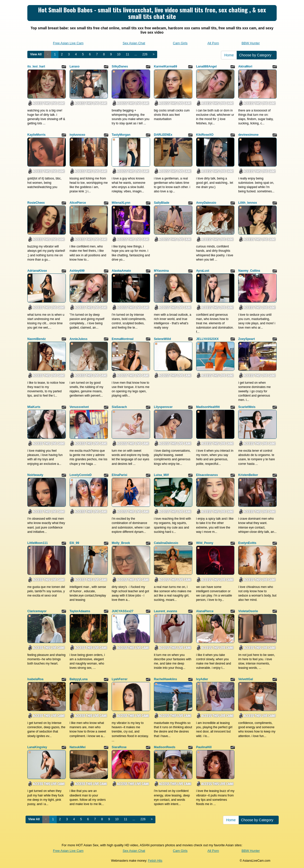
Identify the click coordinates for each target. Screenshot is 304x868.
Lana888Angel (206, 66)
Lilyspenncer (163, 407)
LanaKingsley (37, 747)
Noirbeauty (35, 475)
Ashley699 (77, 271)
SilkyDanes (120, 66)
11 (127, 54)
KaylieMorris (36, 135)
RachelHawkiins (165, 679)
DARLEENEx (163, 135)
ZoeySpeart (246, 339)
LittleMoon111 (38, 543)
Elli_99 (74, 543)
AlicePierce (78, 203)
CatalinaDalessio (166, 543)
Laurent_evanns (166, 611)
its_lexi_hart (36, 66)
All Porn (213, 43)
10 (119, 54)
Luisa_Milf (161, 475)
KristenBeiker (248, 475)
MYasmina (161, 271)
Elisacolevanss (207, 475)
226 (145, 54)
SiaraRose (119, 747)
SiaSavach (119, 407)
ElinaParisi (119, 475)
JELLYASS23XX (207, 339)
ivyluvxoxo (77, 135)
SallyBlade (162, 203)
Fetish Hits (155, 861)
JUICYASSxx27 (123, 611)
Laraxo (75, 66)
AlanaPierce (205, 611)
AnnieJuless (79, 339)
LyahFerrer (119, 679)
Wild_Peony (205, 543)
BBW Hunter (251, 43)
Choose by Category (257, 55)
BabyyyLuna (79, 679)
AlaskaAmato (121, 271)
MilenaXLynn (121, 203)
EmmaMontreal (123, 339)
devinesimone (248, 135)
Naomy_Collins (249, 271)
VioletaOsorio (248, 611)
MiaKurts (34, 407)
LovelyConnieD (81, 475)
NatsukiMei (78, 747)
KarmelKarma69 (165, 66)
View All (36, 54)
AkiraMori (245, 66)
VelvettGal (246, 679)
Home (229, 55)
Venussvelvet (79, 407)
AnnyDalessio (206, 203)
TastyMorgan (121, 135)
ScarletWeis (247, 407)
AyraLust (203, 271)
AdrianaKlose (37, 271)
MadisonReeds (165, 747)
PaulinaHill (204, 747)
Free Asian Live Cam (68, 43)
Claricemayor (37, 611)
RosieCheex (36, 203)
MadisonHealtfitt (208, 407)
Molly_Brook (121, 543)
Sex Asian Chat (134, 43)
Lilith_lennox (248, 203)
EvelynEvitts (247, 543)
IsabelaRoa (35, 679)
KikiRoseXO (205, 135)
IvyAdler (202, 679)
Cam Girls (180, 43)
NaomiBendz (37, 339)
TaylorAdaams (80, 611)
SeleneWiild (162, 339)
